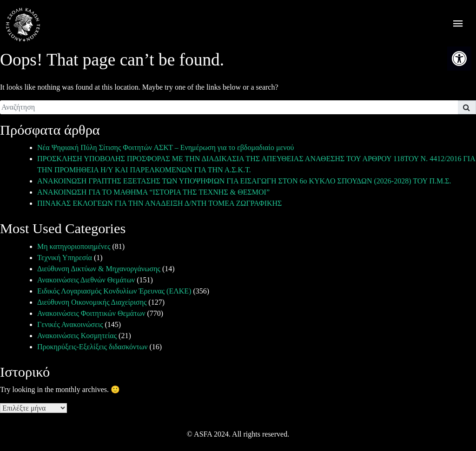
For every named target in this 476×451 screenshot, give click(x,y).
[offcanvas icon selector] (458, 25)
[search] (229, 107)
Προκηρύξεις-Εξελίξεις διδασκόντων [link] (92, 347)
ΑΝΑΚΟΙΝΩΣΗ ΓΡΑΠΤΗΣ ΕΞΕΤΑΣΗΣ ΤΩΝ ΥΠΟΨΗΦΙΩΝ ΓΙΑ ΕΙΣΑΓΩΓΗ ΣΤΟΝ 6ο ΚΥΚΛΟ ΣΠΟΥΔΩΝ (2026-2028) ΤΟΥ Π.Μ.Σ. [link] (244, 181)
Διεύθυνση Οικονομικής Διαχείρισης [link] (92, 302)
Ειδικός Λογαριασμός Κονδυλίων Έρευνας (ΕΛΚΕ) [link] (114, 291)
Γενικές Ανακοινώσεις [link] (70, 324)
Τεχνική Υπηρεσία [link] (65, 258)
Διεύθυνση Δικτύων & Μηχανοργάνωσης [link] (99, 269)
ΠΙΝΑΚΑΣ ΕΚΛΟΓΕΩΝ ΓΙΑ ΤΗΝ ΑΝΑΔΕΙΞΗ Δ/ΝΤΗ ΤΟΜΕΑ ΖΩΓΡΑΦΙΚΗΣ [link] (159, 203)
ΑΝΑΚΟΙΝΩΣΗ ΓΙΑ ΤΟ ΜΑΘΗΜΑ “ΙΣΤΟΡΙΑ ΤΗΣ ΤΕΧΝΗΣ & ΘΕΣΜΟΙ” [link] (153, 192)
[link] (459, 59)
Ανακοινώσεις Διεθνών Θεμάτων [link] (86, 280)
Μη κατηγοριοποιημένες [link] (74, 246)
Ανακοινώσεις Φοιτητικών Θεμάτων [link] (91, 313)
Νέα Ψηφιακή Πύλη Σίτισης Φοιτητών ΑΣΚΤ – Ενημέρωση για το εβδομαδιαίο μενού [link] (165, 147)
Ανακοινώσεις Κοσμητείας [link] (77, 336)
